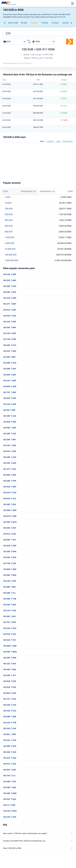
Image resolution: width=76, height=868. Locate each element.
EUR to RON (13, 23)
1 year (58, 141)
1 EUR (7, 197)
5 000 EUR (9, 243)
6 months (50, 141)
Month (42, 141)
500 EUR (9, 232)
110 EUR (44, 23)
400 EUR (9, 226)
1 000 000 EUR (11, 260)
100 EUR (34, 23)
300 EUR (9, 220)
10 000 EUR (10, 249)
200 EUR (9, 214)
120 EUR (55, 23)
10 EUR (8, 203)
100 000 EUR (11, 255)
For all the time (68, 141)
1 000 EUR (9, 237)
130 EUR (65, 23)
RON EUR (62, 17)
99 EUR (24, 23)
